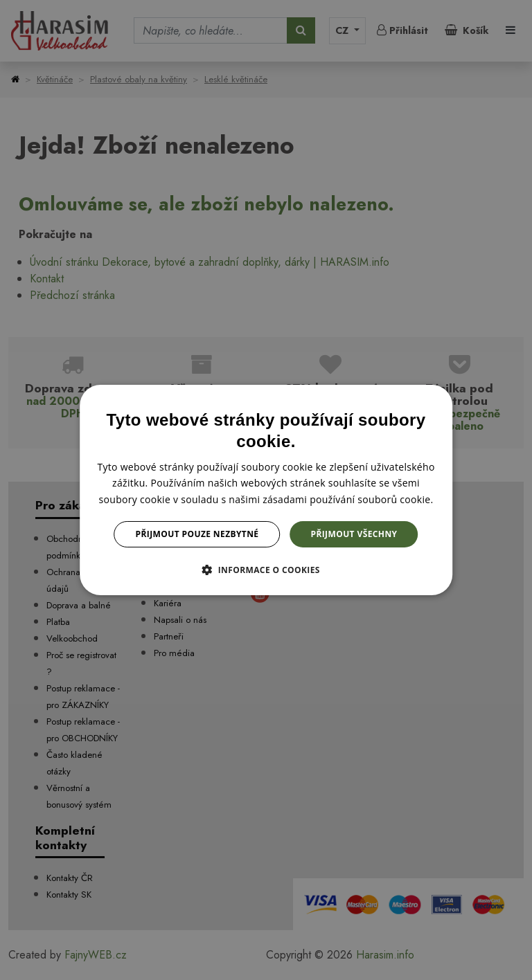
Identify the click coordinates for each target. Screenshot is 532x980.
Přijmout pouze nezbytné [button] (197, 534)
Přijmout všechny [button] (354, 534)
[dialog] (266, 490)
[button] (266, 570)
